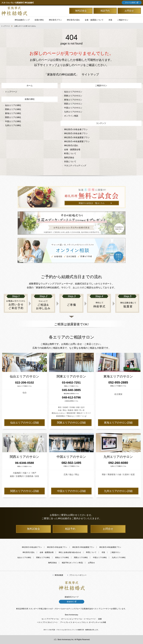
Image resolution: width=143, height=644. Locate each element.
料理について (70, 153)
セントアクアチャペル (50, 619)
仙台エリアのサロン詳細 (24, 423)
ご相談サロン (115, 552)
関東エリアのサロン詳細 (71, 423)
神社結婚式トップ (22, 20)
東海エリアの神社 (13, 113)
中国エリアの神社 (13, 121)
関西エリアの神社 (13, 117)
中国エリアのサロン (73, 108)
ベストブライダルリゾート (47, 622)
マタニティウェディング (75, 166)
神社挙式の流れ (73, 20)
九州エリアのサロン (73, 112)
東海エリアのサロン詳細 (118, 423)
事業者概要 (59, 575)
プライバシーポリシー (78, 575)
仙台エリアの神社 (13, 105)
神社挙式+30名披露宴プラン (77, 137)
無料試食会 (81, 11)
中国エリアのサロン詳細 (71, 491)
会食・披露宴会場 (72, 149)
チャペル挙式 (130, 3)
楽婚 (100, 619)
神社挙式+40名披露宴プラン (77, 141)
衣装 (103, 552)
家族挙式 (70, 602)
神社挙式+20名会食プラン (76, 133)
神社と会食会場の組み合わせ (70, 552)
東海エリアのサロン (73, 100)
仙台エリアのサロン (73, 92)
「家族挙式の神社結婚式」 (14, 11)
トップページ (5, 26)
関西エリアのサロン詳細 (24, 491)
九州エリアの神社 (13, 125)
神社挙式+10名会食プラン (76, 129)
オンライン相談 (71, 116)
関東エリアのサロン (73, 96)
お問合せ (129, 11)
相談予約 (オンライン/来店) (72, 563)
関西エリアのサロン (73, 104)
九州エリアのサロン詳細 (118, 491)
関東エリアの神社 (13, 109)
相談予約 (105, 11)
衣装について (70, 162)
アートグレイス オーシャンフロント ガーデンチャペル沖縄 (83, 622)
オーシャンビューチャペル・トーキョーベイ (78, 619)
